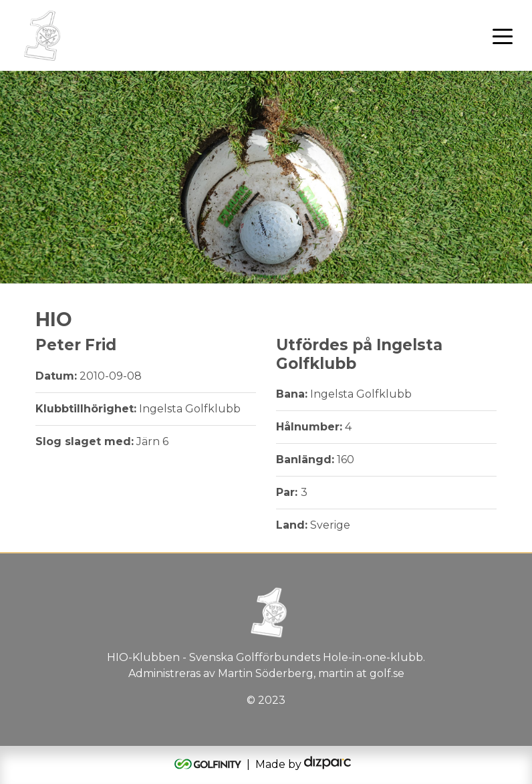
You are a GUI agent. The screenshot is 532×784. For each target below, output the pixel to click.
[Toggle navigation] (503, 35)
